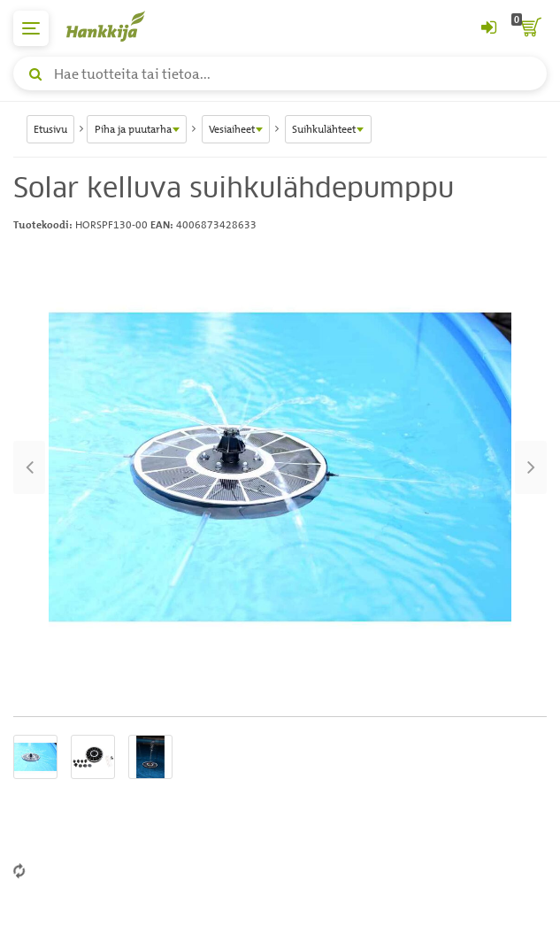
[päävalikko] (31, 28)
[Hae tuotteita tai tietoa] (280, 73)
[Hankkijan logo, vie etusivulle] (115, 26)
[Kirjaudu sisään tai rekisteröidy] (488, 28)
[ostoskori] (529, 28)
